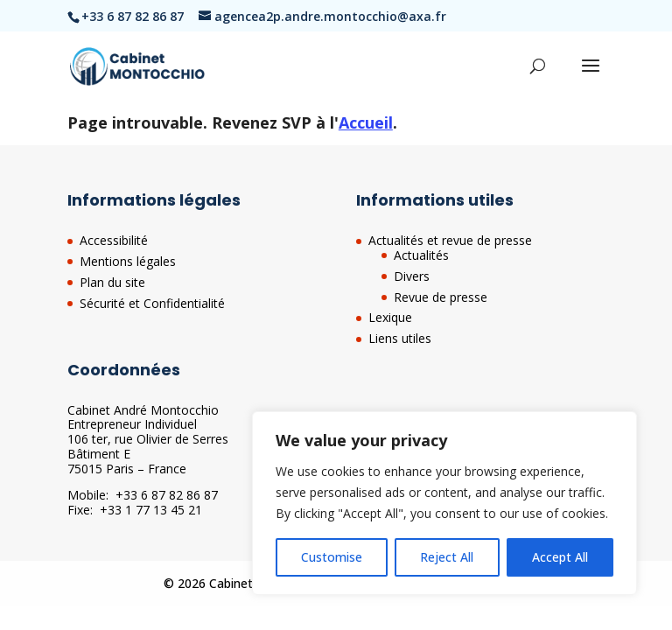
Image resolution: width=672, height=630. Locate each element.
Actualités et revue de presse (450, 240)
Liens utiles (400, 338)
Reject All (447, 557)
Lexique (390, 317)
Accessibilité (114, 240)
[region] (444, 503)
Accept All (560, 557)
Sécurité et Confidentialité (152, 303)
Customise (332, 557)
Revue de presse (441, 297)
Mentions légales (128, 261)
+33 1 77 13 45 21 (151, 510)
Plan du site (112, 282)
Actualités (421, 255)
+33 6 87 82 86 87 (167, 495)
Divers (412, 276)
